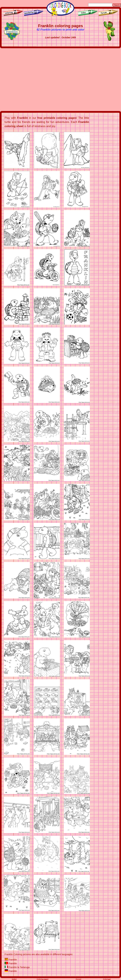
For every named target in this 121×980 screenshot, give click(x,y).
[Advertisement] (31, 80)
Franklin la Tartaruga (19, 967)
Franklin (13, 960)
